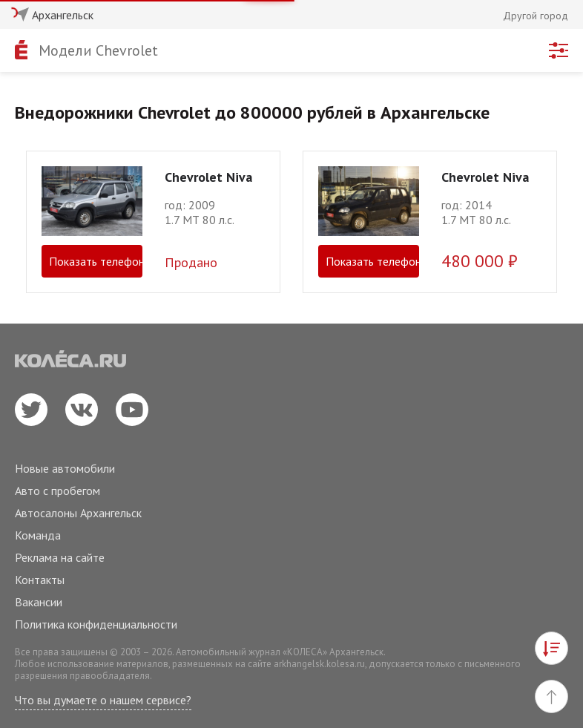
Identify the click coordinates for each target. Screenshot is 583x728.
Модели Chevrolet (98, 50)
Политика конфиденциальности (96, 624)
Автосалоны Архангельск (78, 513)
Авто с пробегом (57, 491)
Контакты (40, 580)
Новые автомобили (65, 468)
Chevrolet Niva (208, 177)
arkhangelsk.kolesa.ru (319, 664)
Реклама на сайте (60, 557)
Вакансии (39, 602)
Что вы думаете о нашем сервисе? (103, 700)
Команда (38, 535)
